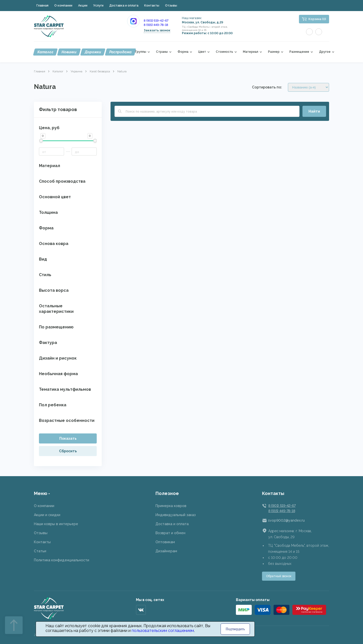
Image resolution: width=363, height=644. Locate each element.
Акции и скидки (47, 515)
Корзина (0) (317, 19)
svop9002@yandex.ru (286, 520)
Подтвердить (235, 629)
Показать (68, 438)
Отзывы (171, 6)
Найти (314, 111)
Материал (251, 52)
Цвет (202, 52)
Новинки (69, 52)
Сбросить (68, 451)
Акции (83, 6)
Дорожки (93, 52)
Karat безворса (100, 71)
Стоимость (224, 52)
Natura (122, 71)
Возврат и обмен (170, 533)
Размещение (299, 52)
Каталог (45, 52)
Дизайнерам (166, 551)
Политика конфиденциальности (62, 560)
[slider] (41, 141)
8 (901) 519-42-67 (156, 21)
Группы (141, 52)
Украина (76, 71)
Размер (274, 52)
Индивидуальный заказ (176, 515)
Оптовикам (165, 542)
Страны (162, 52)
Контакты (152, 6)
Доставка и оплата (124, 6)
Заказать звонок (157, 30)
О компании (63, 6)
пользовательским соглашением (163, 631)
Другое (325, 52)
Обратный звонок (279, 576)
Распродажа (120, 52)
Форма (183, 52)
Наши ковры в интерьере (56, 524)
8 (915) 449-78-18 (156, 25)
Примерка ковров (171, 506)
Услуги (98, 6)
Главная (42, 6)
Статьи (40, 551)
